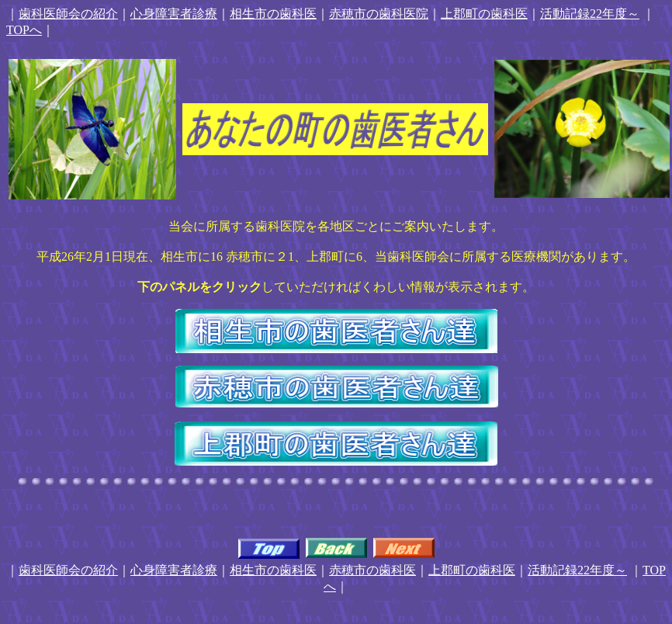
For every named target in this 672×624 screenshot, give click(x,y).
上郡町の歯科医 (484, 14)
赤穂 (341, 570)
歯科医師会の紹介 (68, 14)
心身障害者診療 (174, 14)
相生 (242, 14)
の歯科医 (292, 14)
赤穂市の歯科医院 (379, 14)
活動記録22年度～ (590, 14)
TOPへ (24, 30)
